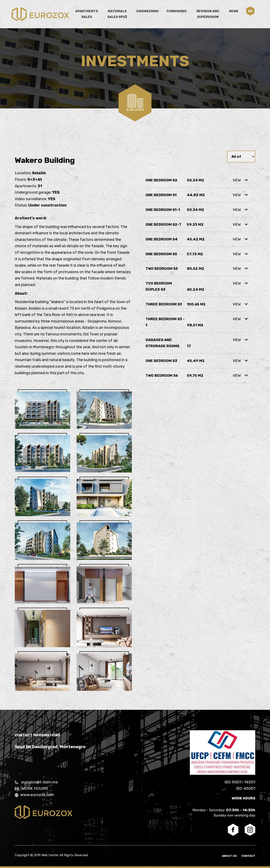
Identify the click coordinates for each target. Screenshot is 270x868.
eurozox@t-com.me (36, 782)
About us (230, 856)
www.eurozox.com (34, 795)
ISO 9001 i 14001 (240, 782)
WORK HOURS (31, 788)
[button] (250, 11)
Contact (248, 856)
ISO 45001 (246, 788)
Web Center (50, 855)
